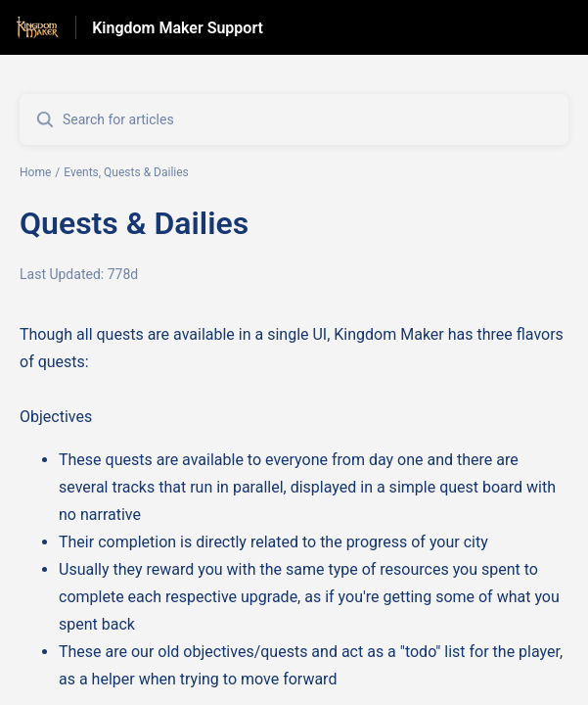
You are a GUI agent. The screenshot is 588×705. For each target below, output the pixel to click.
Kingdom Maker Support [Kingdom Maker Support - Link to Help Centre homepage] (178, 28)
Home (35, 172)
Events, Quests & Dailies (126, 172)
